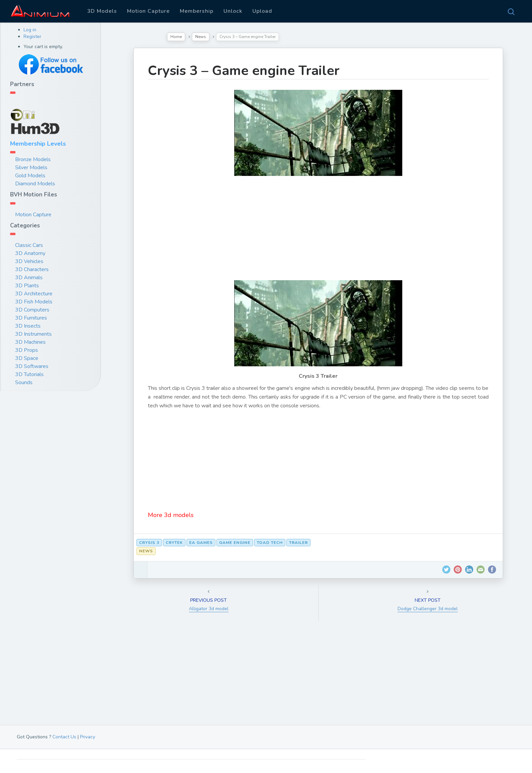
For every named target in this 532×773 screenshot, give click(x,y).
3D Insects (28, 326)
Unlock (233, 11)
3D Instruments (33, 334)
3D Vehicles (29, 261)
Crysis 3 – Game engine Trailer (244, 71)
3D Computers (32, 310)
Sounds (24, 382)
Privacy (88, 737)
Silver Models (31, 168)
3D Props (27, 350)
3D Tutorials (29, 374)
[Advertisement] (318, 233)
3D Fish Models (34, 302)
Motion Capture (148, 11)
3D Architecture (34, 294)
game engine (235, 543)
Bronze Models (33, 159)
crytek (174, 543)
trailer (298, 543)
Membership (197, 11)
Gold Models (30, 176)
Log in (30, 30)
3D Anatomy (30, 253)
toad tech (270, 543)
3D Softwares (32, 366)
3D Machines (30, 342)
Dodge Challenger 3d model (428, 609)
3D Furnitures (31, 318)
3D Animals (29, 278)
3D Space (27, 358)
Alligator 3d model (209, 609)
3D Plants (27, 286)
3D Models (102, 11)
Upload (262, 11)
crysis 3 (149, 543)
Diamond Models (35, 184)
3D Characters (32, 269)
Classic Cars (29, 245)
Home (176, 37)
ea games (201, 543)
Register (32, 36)
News (201, 37)
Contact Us (64, 737)
